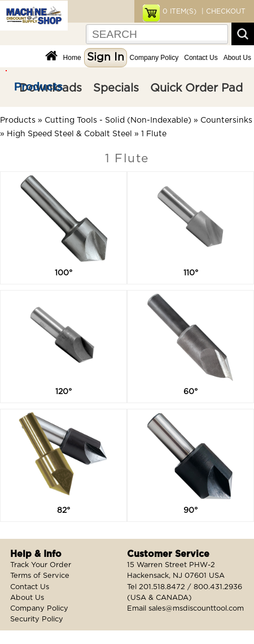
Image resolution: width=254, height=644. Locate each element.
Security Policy (37, 619)
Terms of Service (40, 576)
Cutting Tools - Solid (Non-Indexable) (118, 120)
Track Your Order (41, 565)
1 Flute (154, 134)
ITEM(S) (179, 11)
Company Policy (154, 58)
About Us (237, 58)
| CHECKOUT (222, 11)
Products (39, 87)
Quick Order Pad (196, 88)
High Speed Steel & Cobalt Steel (69, 134)
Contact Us (201, 58)
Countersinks (226, 120)
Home (72, 58)
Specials (116, 88)
